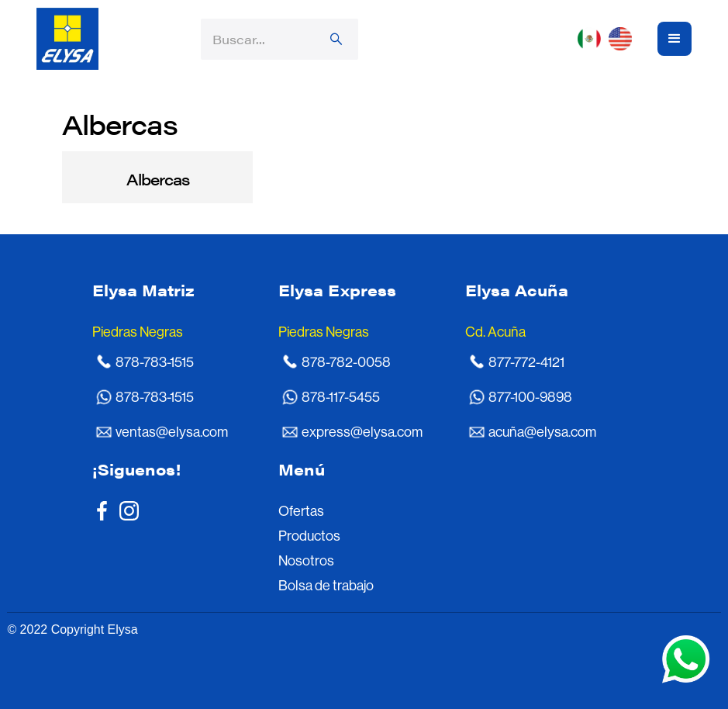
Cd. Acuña (495, 332)
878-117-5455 (341, 397)
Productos (309, 536)
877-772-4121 (526, 362)
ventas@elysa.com (172, 432)
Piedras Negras (138, 332)
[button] (609, 39)
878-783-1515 (155, 362)
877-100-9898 (530, 397)
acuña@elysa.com (542, 432)
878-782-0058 (346, 362)
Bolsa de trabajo (326, 586)
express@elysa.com (362, 432)
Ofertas (301, 511)
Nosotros (306, 561)
